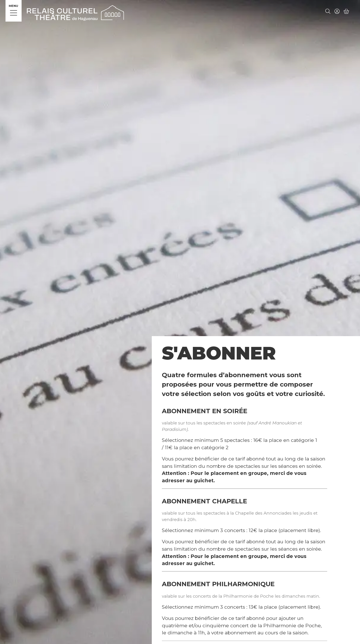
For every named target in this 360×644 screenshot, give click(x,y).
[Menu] (14, 11)
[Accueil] (75, 12)
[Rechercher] (328, 12)
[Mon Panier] (346, 12)
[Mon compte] (337, 12)
